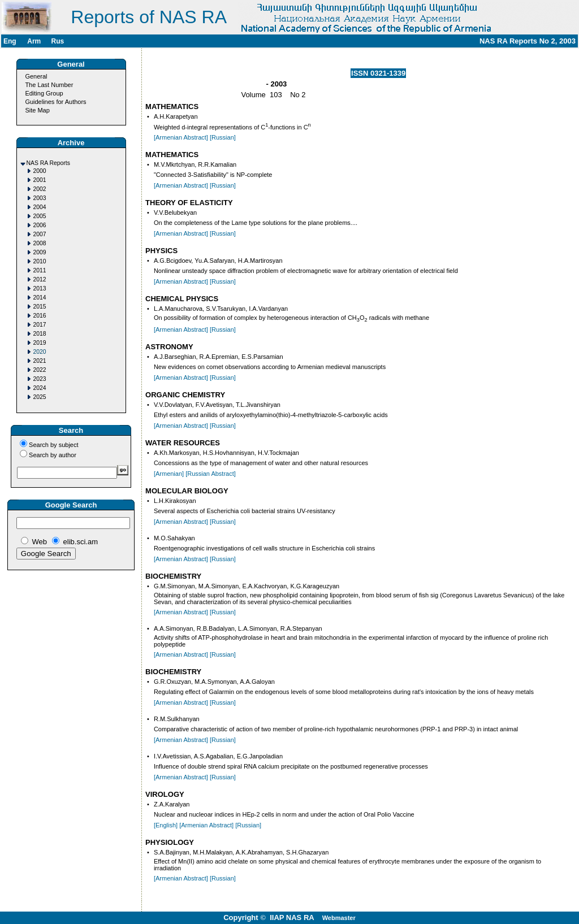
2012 (40, 279)
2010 (40, 261)
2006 (40, 225)
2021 (40, 361)
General (36, 76)
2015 (40, 307)
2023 (40, 379)
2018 (40, 334)
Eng (10, 41)
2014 (40, 298)
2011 (40, 270)
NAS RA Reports (48, 163)
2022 (40, 370)
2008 (40, 243)
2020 (40, 352)
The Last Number (49, 85)
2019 (40, 343)
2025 (40, 397)
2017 (40, 325)
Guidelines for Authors (55, 102)
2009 (40, 252)
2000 (40, 171)
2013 (40, 289)
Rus (57, 41)
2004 (40, 207)
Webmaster (339, 918)
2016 (40, 316)
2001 (40, 180)
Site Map (37, 110)
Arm (34, 41)
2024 (40, 388)
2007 (40, 234)
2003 (40, 198)
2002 (40, 189)
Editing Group (44, 93)
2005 (40, 216)
